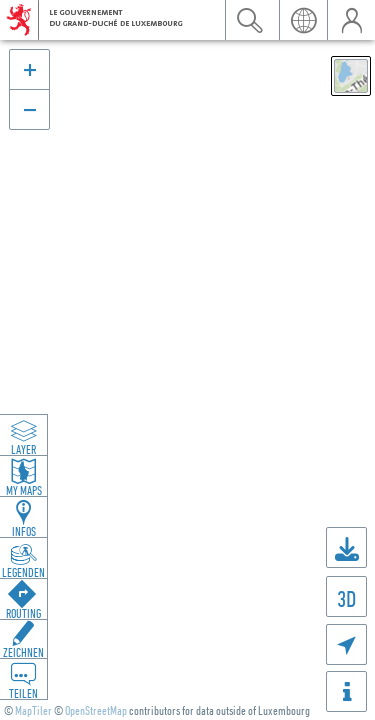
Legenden (23, 572)
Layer (23, 449)
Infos (24, 531)
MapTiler (33, 710)
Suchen (249, 20)
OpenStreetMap (96, 710)
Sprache (303, 20)
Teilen (23, 693)
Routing (23, 613)
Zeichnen (23, 652)
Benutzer (351, 20)
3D (346, 598)
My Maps (24, 490)
